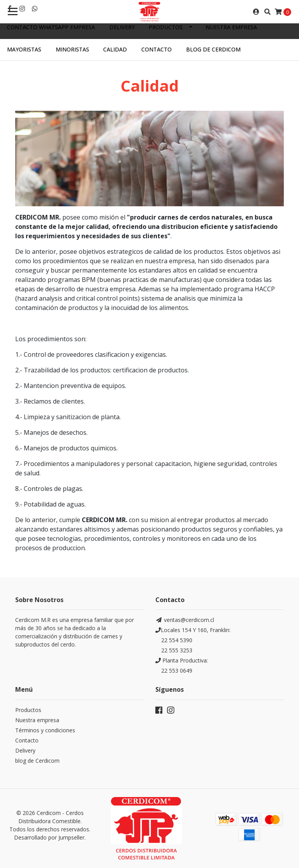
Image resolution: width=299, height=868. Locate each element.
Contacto (157, 49)
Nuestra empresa (231, 27)
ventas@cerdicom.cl (185, 620)
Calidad (115, 49)
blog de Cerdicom (37, 761)
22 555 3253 (177, 650)
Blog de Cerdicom (213, 49)
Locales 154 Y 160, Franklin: (193, 630)
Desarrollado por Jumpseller (49, 837)
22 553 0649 (177, 670)
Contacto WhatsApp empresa (51, 27)
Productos (166, 27)
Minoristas (72, 49)
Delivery (122, 27)
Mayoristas (24, 49)
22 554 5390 (177, 640)
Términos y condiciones (45, 730)
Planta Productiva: (182, 660)
